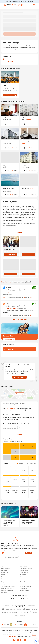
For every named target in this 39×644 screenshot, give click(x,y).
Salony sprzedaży (6, 568)
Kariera (3, 577)
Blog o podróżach (24, 566)
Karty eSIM (4, 593)
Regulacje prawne (24, 591)
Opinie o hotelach (24, 573)
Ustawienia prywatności (26, 586)
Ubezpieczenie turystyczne (8, 588)
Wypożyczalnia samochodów (8, 586)
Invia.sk (10, 637)
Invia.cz (34, 635)
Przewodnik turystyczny (26, 568)
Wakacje (5, 8)
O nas (3, 566)
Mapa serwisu (5, 579)
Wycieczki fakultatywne (7, 591)
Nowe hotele (23, 575)
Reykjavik (7, 355)
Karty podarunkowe (6, 582)
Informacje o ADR (24, 588)
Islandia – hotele (8, 282)
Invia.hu (14, 637)
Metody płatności (24, 570)
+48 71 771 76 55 (19, 598)
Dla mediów (4, 570)
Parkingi (3, 584)
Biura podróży (5, 573)
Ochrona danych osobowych (27, 584)
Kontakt (3, 575)
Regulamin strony (24, 582)
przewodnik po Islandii (11, 408)
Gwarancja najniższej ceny (26, 577)
